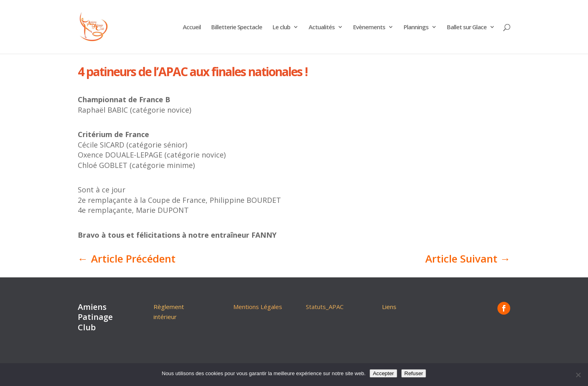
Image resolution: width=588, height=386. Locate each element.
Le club (281, 27)
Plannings (416, 27)
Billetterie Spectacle (237, 27)
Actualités (322, 27)
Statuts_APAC (325, 307)
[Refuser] (578, 375)
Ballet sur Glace (467, 27)
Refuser (414, 373)
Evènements (369, 27)
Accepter (383, 373)
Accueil (192, 27)
